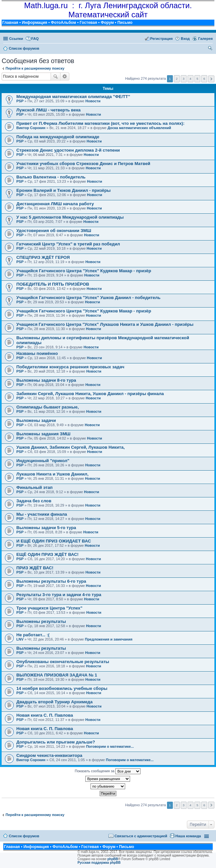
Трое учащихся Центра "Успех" (49, 608)
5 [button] (197, 79)
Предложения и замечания (109, 639)
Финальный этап (34, 487)
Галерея (206, 39)
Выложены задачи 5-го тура (46, 528)
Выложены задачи (36, 420)
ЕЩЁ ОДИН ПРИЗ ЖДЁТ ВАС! (47, 554)
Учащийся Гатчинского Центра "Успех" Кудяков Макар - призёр (84, 271)
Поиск (56, 76)
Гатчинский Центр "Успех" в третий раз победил (68, 244)
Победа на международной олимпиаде (58, 137)
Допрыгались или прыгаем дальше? (56, 742)
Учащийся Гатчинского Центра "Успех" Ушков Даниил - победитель (88, 298)
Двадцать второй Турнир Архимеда (54, 702)
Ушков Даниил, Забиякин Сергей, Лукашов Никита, (71, 447)
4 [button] (191, 79)
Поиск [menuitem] (211, 49)
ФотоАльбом (63, 23)
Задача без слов (34, 501)
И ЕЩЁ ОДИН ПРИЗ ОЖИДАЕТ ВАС (54, 541)
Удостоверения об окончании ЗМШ (54, 231)
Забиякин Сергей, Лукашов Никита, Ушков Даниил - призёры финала (90, 394)
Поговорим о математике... (110, 746)
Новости (93, 101)
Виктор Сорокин (31, 128)
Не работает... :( (33, 635)
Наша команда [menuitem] (188, 836)
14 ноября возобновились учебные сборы (62, 688)
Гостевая (89, 23)
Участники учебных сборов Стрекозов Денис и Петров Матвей (83, 164)
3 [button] (184, 79)
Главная (10, 23)
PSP (20, 101)
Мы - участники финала (42, 514)
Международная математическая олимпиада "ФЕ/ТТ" (73, 97)
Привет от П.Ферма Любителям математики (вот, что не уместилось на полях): (100, 123)
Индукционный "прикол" (43, 461)
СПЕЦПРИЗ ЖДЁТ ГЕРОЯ (43, 257)
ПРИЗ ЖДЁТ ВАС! (35, 568)
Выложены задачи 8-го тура (46, 380)
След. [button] (211, 79)
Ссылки (16, 39)
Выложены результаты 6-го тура (51, 581)
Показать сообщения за (108, 771)
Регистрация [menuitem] (162, 39)
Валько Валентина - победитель (51, 177)
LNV (20, 639)
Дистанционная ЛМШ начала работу (55, 204)
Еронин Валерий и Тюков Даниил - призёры (63, 190)
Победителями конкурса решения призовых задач (70, 367)
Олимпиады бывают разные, (48, 407)
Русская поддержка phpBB (99, 863)
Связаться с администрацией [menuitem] (141, 836)
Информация (35, 23)
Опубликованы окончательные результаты (63, 662)
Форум (107, 23)
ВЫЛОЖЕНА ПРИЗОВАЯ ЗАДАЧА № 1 (57, 675)
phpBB (113, 859)
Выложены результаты (41, 621)
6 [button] (204, 79)
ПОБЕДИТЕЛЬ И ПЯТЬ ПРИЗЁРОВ (53, 284)
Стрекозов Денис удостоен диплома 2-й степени (68, 150)
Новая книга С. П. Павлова (45, 715)
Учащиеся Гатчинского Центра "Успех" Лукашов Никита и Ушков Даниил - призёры (105, 324)
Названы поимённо (37, 353)
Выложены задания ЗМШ (43, 434)
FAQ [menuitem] (35, 39)
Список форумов (24, 836)
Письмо (125, 23)
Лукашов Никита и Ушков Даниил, (52, 474)
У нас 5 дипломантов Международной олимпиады (70, 217)
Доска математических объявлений (139, 128)
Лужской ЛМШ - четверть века (49, 110)
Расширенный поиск (65, 76)
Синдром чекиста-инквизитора (49, 755)
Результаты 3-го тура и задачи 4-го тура (59, 595)
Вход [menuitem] (185, 39)
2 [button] (177, 79)
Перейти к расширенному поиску (35, 68)
